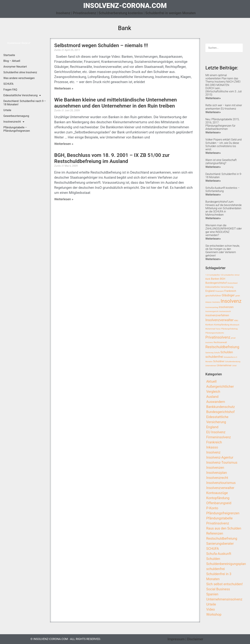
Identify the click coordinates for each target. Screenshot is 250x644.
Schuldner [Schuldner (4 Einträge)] (219, 361)
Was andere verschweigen (19, 78)
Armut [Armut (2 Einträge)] (237, 275)
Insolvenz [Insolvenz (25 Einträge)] (231, 301)
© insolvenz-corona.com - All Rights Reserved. (66, 639)
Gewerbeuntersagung (16, 116)
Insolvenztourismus (221, 483)
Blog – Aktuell (12, 61)
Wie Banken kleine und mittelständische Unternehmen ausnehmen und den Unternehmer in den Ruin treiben (116, 103)
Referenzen (215, 533)
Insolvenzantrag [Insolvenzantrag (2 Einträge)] (212, 307)
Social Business (218, 589)
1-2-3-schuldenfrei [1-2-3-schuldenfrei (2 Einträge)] (213, 275)
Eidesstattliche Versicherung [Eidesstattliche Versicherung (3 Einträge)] (219, 287)
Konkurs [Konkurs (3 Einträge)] (209, 325)
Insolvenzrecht (14, 122)
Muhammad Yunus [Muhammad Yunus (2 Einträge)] (213, 329)
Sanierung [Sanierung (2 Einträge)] (209, 353)
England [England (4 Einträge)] (210, 291)
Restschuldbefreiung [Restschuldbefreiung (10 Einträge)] (222, 347)
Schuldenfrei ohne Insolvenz (20, 72)
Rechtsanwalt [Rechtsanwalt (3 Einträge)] (220, 342)
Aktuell (211, 381)
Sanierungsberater (220, 544)
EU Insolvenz (216, 432)
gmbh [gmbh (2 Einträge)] (238, 296)
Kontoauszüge (217, 493)
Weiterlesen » (64, 88)
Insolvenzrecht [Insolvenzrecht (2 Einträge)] (225, 311)
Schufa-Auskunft (219, 554)
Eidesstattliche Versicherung (22, 95)
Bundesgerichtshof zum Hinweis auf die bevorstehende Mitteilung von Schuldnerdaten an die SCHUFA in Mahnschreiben (223, 208)
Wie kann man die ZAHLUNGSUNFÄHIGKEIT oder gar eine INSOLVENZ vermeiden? (224, 230)
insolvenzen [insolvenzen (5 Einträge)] (226, 307)
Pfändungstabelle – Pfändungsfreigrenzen (17, 129)
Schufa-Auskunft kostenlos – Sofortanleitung (222, 189)
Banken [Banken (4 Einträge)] (215, 279)
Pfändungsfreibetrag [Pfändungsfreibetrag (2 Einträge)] (229, 329)
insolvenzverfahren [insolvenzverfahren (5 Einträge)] (217, 315)
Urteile (7, 110)
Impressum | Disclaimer (185, 639)
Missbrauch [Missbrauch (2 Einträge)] (235, 325)
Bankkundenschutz (221, 407)
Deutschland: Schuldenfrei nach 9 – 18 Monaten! (25, 103)
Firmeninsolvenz (219, 437)
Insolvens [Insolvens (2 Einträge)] (216, 302)
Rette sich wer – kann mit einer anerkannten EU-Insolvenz (224, 107)
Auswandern (216, 402)
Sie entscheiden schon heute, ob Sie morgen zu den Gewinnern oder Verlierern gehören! (223, 251)
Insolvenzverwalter (220, 488)
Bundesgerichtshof (220, 412)
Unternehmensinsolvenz (224, 599)
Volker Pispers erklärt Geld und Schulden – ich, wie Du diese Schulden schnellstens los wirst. (223, 144)
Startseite (9, 55)
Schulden (213, 559)
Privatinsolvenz (218, 523)
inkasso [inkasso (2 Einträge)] (209, 302)
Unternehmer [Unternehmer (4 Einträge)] (224, 365)
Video (211, 609)
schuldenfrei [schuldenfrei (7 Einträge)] (214, 357)
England (212, 427)
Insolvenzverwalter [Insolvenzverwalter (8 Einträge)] (220, 320)
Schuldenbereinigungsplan (226, 564)
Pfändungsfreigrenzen (223, 513)
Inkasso (212, 447)
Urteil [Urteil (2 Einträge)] (234, 366)
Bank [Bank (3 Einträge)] (208, 279)
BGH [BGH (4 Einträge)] (223, 279)
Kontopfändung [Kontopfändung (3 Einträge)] (222, 325)
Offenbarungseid (219, 503)
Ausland (212, 397)
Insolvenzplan (217, 473)
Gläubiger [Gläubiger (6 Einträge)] (228, 295)
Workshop (214, 614)
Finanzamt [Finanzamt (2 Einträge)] (219, 291)
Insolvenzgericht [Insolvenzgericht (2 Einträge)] (212, 311)
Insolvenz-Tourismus (222, 462)
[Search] (239, 48)
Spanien (212, 594)
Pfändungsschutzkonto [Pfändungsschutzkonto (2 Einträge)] (215, 333)
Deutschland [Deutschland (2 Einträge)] (233, 283)
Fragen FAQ (10, 90)
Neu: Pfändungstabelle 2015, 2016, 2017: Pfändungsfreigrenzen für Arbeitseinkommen (222, 124)
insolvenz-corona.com (125, 6)
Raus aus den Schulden (224, 528)
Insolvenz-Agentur (220, 457)
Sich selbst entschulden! (224, 584)
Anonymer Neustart (15, 67)
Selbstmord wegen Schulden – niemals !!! (101, 45)
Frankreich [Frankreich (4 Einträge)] (230, 291)
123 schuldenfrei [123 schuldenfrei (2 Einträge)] (227, 275)
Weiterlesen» (213, 98)
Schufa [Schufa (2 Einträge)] (217, 353)
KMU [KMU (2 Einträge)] (236, 321)
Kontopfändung (218, 498)
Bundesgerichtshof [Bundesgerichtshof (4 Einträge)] (216, 283)
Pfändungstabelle (219, 518)
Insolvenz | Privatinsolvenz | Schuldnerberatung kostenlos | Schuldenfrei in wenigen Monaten (126, 13)
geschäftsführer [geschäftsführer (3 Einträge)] (213, 296)
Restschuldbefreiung (222, 538)
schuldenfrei (216, 569)
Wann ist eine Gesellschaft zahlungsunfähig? (221, 162)
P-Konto (212, 508)
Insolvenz (213, 452)
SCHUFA (8, 84)
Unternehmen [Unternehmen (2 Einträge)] (211, 366)
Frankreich (214, 442)
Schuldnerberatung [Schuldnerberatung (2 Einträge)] (233, 362)
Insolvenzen (215, 468)
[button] (19, 43)
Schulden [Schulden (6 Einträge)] (227, 352)
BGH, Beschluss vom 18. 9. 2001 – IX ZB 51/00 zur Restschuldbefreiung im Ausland (112, 158)
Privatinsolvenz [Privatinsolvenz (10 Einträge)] (218, 337)
